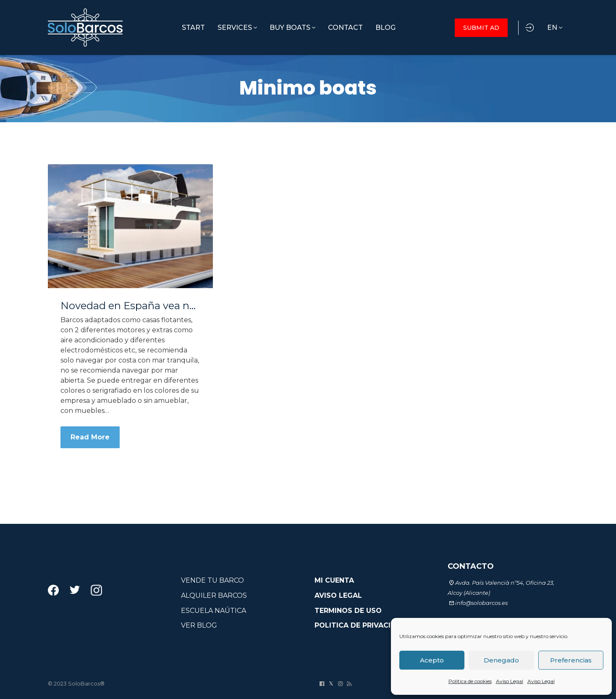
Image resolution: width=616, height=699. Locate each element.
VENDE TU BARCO (212, 580)
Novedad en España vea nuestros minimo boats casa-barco (130, 306)
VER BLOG (199, 625)
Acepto (432, 660)
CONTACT (345, 28)
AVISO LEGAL (338, 595)
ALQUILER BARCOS (214, 595)
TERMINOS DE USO (348, 611)
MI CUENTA (334, 580)
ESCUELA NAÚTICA (214, 611)
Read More (90, 437)
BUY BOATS (292, 28)
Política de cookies (470, 681)
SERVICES (237, 28)
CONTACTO (471, 566)
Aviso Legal (510, 681)
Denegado (501, 660)
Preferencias (571, 660)
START (193, 28)
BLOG (385, 28)
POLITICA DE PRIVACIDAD (360, 625)
